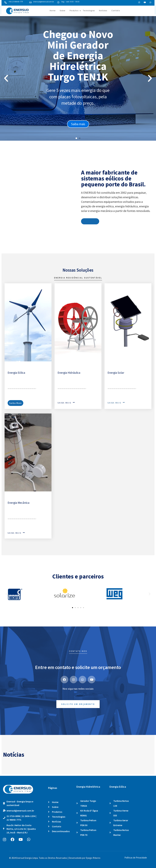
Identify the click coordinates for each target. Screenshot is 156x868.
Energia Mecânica (19, 503)
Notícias (103, 11)
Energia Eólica (16, 373)
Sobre (63, 11)
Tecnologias (89, 11)
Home (53, 11)
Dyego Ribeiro (93, 858)
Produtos (75, 11)
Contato (116, 11)
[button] (6, 78)
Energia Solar (116, 373)
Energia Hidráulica (69, 373)
